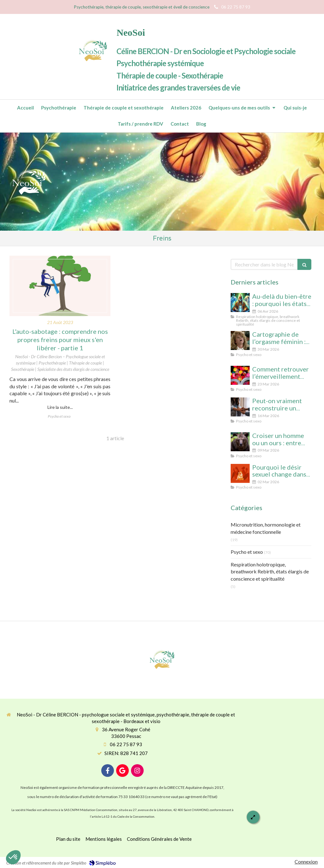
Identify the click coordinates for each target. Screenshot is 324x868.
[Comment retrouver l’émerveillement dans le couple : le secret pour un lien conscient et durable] (240, 375)
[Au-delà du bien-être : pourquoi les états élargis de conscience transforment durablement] (240, 303)
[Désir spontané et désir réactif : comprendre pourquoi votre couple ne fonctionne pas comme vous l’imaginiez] (240, 473)
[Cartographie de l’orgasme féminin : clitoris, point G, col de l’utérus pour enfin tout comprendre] (240, 340)
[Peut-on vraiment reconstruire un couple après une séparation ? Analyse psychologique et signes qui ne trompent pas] (240, 407)
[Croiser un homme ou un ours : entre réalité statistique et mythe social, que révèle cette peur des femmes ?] (240, 442)
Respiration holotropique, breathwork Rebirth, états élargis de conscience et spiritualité (270, 572)
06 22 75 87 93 (126, 744)
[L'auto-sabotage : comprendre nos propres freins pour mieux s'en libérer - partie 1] (60, 286)
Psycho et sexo (247, 552)
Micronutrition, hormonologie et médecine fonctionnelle (266, 528)
